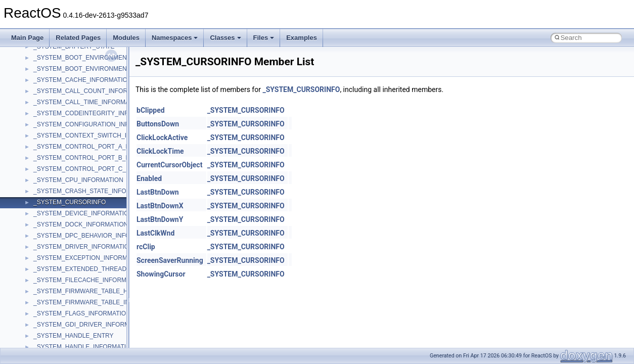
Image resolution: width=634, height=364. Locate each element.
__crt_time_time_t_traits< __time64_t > (86, 330)
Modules (126, 38)
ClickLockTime (160, 151)
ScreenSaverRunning (170, 260)
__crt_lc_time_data (59, 141)
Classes (225, 38)
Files (264, 38)
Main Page (27, 38)
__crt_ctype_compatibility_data (75, 85)
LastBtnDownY (160, 219)
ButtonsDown (158, 124)
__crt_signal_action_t (62, 275)
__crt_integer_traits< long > (70, 119)
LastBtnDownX (160, 206)
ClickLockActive (162, 138)
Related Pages (78, 38)
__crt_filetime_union (60, 97)
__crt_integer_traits (59, 108)
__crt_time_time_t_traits (66, 308)
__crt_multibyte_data (61, 230)
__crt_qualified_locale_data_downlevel (85, 252)
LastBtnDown (158, 192)
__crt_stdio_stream (59, 286)
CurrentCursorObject (169, 165)
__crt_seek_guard (58, 263)
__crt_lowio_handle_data (67, 219)
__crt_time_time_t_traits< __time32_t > (86, 319)
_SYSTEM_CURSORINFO (301, 89)
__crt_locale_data (57, 152)
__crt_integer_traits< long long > (77, 130)
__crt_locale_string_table (67, 197)
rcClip (146, 247)
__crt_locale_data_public (67, 163)
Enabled (149, 178)
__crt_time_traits (56, 341)
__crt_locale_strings (60, 208)
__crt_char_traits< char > (67, 63)
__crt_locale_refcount (62, 186)
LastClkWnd (155, 233)
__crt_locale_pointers (62, 174)
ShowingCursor (161, 274)
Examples (302, 38)
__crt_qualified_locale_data (70, 241)
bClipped (151, 110)
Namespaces (175, 38)
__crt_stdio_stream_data (67, 297)
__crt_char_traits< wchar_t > (72, 74)
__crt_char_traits (56, 52)
